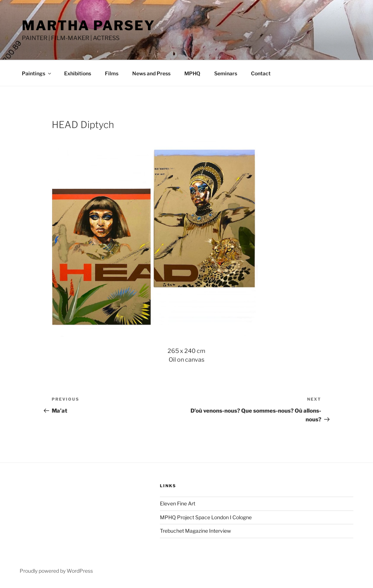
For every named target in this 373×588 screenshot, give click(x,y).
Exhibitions (78, 73)
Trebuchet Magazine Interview (195, 531)
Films (112, 73)
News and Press (151, 73)
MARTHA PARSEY (88, 25)
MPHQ (192, 73)
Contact (261, 73)
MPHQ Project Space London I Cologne (206, 517)
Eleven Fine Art (178, 503)
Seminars (226, 73)
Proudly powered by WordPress (56, 571)
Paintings (37, 73)
